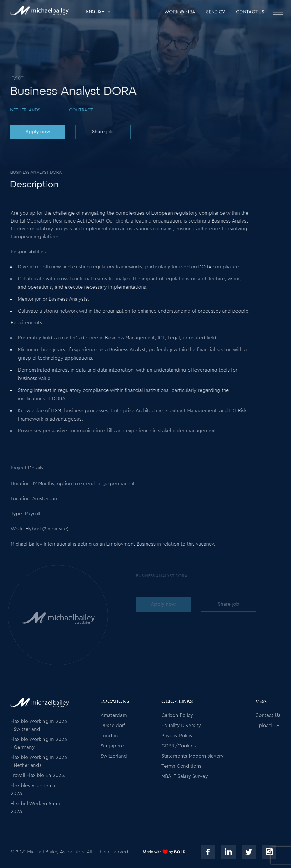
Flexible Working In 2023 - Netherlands (39, 761)
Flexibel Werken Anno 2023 (35, 808)
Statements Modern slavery (192, 756)
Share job (102, 132)
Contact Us (250, 12)
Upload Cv (267, 726)
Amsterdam (114, 715)
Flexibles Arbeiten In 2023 (34, 790)
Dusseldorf (113, 726)
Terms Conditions (181, 766)
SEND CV (216, 12)
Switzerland (114, 756)
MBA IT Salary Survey (185, 776)
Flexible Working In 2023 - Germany (39, 743)
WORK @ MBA (180, 12)
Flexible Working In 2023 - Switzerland (39, 725)
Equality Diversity (181, 726)
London (109, 736)
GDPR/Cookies (179, 746)
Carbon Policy (177, 715)
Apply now (37, 132)
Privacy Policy (177, 736)
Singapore (112, 746)
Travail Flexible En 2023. (38, 775)
